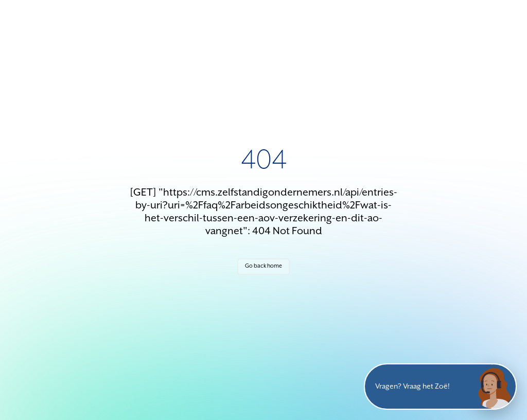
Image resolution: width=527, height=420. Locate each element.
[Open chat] (494, 387)
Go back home (263, 266)
